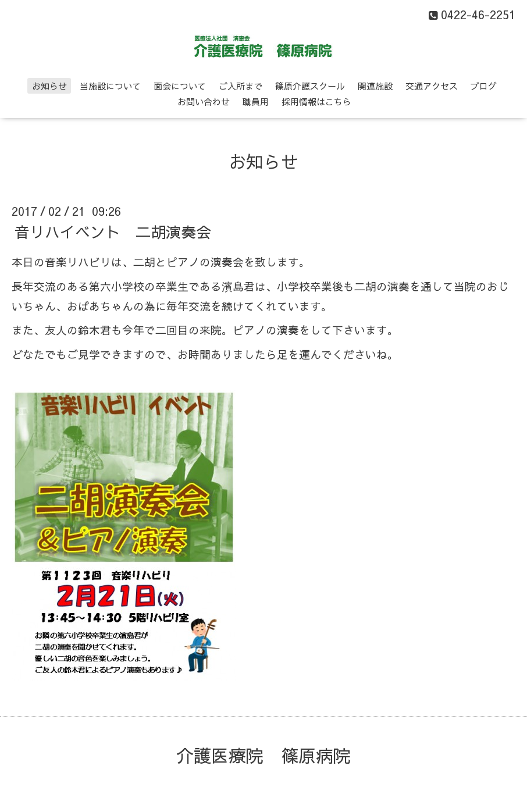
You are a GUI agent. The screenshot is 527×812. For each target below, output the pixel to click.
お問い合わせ (204, 101)
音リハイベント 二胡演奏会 (113, 232)
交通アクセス (432, 86)
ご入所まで (241, 86)
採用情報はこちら (316, 101)
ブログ (484, 86)
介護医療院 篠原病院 (263, 755)
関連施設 (375, 86)
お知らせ (49, 86)
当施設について (110, 86)
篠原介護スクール (310, 86)
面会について (180, 86)
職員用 (256, 101)
